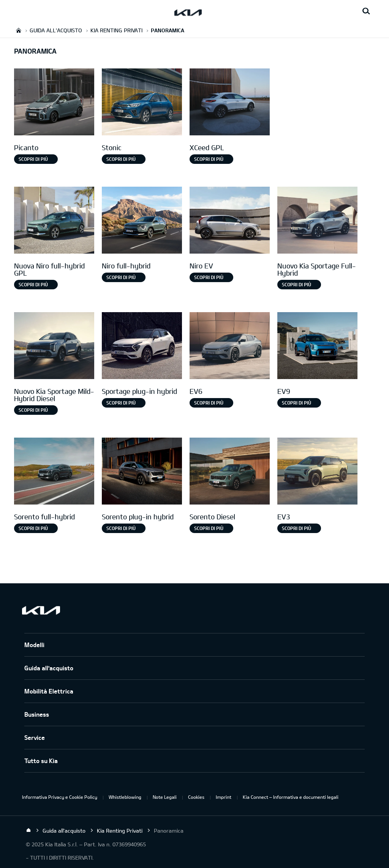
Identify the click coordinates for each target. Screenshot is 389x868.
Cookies (196, 797)
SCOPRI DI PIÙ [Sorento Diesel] (209, 528)
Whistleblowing (125, 797)
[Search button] (366, 11)
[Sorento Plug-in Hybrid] (142, 472)
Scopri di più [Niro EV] (209, 277)
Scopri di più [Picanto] (33, 159)
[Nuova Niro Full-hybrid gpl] (54, 221)
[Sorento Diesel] (230, 472)
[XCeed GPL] (230, 103)
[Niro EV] (230, 221)
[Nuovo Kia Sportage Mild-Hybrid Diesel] (54, 347)
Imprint (224, 797)
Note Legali (165, 797)
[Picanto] (54, 103)
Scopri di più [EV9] (296, 403)
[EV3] (317, 472)
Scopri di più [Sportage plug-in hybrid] (121, 403)
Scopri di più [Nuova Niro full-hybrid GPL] (33, 284)
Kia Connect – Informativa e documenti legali (291, 797)
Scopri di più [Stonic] (121, 159)
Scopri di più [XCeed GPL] (209, 159)
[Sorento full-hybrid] (54, 472)
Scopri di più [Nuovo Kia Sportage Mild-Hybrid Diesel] (33, 410)
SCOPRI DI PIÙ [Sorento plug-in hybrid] (121, 528)
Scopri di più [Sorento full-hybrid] (33, 528)
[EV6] (230, 347)
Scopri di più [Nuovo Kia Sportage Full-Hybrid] (296, 284)
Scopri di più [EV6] (209, 403)
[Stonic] (142, 103)
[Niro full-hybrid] (142, 221)
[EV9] (317, 347)
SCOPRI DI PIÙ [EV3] (296, 528)
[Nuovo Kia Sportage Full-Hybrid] (317, 221)
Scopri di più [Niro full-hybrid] (121, 277)
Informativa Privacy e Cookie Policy (60, 797)
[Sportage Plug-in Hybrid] (142, 347)
